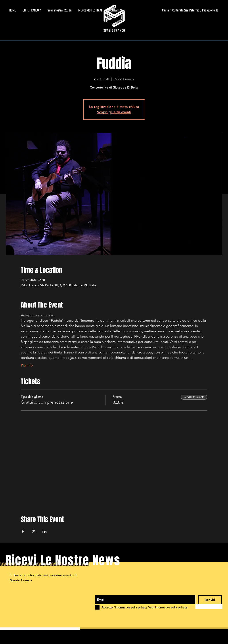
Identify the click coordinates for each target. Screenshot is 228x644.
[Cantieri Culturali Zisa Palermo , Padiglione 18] (177, 10)
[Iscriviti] (210, 600)
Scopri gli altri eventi (114, 112)
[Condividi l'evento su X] (34, 531)
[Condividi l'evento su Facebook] (23, 531)
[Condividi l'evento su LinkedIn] (45, 531)
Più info (27, 365)
